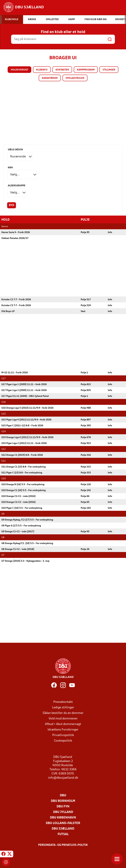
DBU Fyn (63, 806)
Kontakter (62, 70)
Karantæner (50, 78)
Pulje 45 (85, 531)
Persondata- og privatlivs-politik (63, 845)
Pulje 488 (86, 408)
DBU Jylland (63, 812)
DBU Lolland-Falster (63, 823)
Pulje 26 (85, 549)
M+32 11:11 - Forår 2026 (15, 373)
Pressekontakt (63, 702)
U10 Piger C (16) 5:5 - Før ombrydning (22, 508)
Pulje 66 (85, 496)
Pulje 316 (86, 455)
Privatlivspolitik (63, 735)
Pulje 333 (86, 473)
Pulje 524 (86, 305)
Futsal (63, 834)
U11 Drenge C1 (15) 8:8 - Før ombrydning (24, 467)
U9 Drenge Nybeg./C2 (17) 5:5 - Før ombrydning (27, 520)
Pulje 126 (86, 484)
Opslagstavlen (75, 78)
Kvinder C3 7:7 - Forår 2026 (16, 305)
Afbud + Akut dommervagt (63, 724)
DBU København (63, 818)
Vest (83, 311)
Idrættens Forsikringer (63, 730)
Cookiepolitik (63, 741)
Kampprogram (86, 70)
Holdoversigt (19, 70)
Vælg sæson (15, 150)
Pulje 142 (86, 490)
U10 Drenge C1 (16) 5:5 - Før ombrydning (24, 490)
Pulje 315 (86, 467)
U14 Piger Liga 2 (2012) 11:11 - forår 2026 (24, 443)
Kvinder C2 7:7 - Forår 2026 (16, 299)
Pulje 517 (86, 299)
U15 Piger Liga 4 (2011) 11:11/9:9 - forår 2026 (26, 420)
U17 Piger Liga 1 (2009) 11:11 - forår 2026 (24, 384)
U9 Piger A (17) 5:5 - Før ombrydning (21, 526)
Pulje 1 (84, 373)
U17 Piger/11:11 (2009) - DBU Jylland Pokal (25, 396)
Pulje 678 (86, 437)
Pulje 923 (86, 443)
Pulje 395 (86, 426)
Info (110, 232)
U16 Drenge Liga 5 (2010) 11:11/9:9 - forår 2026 (27, 408)
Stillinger (109, 70)
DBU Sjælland (63, 829)
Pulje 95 (85, 232)
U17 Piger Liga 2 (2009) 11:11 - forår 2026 (24, 390)
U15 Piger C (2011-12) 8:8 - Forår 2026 (22, 426)
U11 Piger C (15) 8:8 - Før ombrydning (22, 473)
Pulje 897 (86, 420)
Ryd (12, 205)
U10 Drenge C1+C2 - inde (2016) (18, 496)
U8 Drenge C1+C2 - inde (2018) (18, 549)
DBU (63, 795)
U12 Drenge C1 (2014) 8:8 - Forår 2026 (22, 455)
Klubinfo (42, 70)
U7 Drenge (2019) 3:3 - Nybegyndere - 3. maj (25, 561)
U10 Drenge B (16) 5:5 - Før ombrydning (23, 484)
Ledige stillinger (63, 707)
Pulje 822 (86, 384)
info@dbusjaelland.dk (63, 778)
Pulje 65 (85, 502)
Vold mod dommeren (63, 718)
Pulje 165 (86, 508)
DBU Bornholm (63, 801)
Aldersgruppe (17, 186)
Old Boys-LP (8, 311)
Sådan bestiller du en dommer (63, 713)
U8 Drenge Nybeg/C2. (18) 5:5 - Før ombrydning (27, 543)
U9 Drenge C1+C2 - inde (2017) (18, 531)
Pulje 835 (86, 390)
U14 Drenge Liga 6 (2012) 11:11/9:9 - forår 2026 (27, 437)
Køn (10, 168)
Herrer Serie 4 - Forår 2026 (16, 232)
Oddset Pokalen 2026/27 (15, 238)
